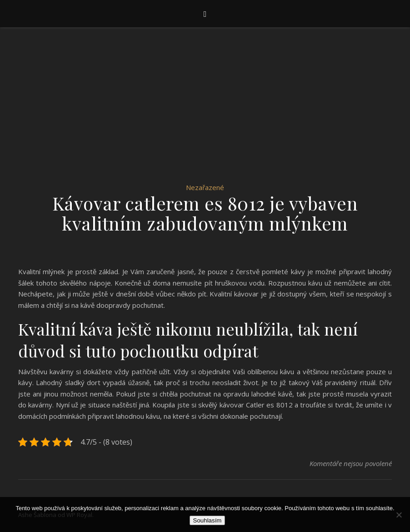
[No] (399, 515)
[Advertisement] (205, 114)
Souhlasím (207, 520)
